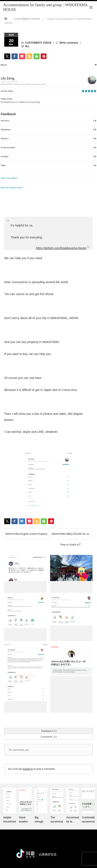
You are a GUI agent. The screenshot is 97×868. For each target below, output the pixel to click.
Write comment (69, 43)
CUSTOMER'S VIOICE (38, 43)
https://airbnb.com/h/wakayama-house (61, 248)
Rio (27, 46)
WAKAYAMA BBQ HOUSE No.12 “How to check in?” (70, 536)
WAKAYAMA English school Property (26, 534)
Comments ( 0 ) (49, 737)
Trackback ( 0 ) (49, 731)
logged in (28, 769)
